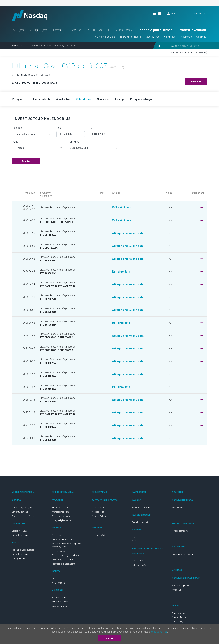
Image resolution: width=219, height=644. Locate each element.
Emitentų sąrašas (20, 512)
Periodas (17, 128)
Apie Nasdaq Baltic (181, 586)
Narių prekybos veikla (62, 521)
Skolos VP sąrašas (20, 531)
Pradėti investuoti (192, 30)
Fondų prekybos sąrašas (23, 550)
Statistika (95, 30)
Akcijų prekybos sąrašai (23, 508)
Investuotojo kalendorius (63, 560)
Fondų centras (18, 559)
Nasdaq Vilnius (99, 508)
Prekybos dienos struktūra (64, 540)
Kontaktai (176, 590)
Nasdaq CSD (200, 14)
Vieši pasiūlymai (59, 606)
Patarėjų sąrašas (140, 565)
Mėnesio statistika (60, 512)
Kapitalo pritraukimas (156, 30)
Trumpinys (73, 142)
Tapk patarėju (138, 561)
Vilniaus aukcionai (60, 602)
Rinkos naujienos (121, 30)
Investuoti (196, 82)
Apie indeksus (58, 583)
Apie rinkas (57, 535)
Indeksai (76, 30)
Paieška (26, 161)
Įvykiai (15, 142)
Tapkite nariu (138, 537)
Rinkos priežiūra (99, 535)
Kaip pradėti (170, 37)
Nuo (59, 128)
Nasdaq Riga (98, 512)
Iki (91, 128)
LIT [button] (186, 14)
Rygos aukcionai (59, 598)
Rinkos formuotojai (61, 551)
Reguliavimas (152, 37)
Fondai (58, 30)
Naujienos (186, 37)
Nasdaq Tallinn (99, 516)
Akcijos (18, 30)
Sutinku (110, 638)
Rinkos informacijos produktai (66, 555)
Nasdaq (30, 15)
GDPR (95, 521)
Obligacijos (38, 30)
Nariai (135, 541)
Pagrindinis (17, 46)
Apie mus (201, 37)
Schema (173, 14)
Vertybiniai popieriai (106, 37)
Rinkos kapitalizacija (61, 516)
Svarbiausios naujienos (183, 508)
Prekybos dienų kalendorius (64, 564)
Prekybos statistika (61, 508)
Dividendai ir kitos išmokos (24, 516)
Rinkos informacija (131, 37)
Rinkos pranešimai (181, 531)
